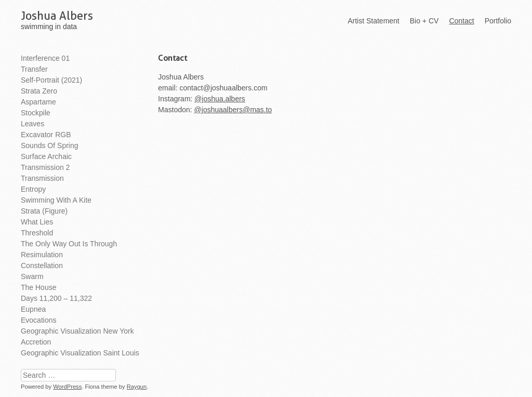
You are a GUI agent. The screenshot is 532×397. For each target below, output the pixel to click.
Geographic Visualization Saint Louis (80, 353)
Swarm (32, 276)
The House (38, 287)
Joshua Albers (57, 16)
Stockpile (36, 113)
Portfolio (498, 21)
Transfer (34, 69)
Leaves (32, 124)
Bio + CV (424, 21)
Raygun (137, 387)
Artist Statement (374, 21)
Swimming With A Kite (56, 200)
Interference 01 (45, 58)
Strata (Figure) (44, 211)
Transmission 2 (45, 167)
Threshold (37, 233)
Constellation (42, 266)
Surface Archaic (46, 156)
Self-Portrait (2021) (51, 80)
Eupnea (33, 309)
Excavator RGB (46, 135)
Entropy (33, 189)
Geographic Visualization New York (77, 331)
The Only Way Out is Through (69, 244)
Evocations (38, 320)
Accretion (36, 342)
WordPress (67, 387)
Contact (461, 21)
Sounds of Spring (50, 145)
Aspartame (38, 102)
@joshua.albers (220, 99)
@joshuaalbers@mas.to (233, 110)
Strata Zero (39, 91)
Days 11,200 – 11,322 (56, 298)
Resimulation (42, 255)
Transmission (42, 178)
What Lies (37, 222)
